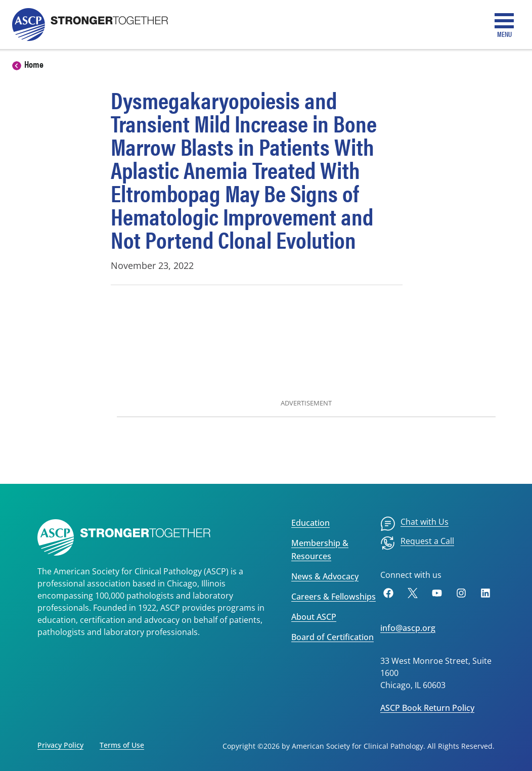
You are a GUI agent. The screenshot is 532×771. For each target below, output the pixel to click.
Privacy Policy (60, 745)
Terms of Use (122, 745)
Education (311, 523)
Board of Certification (332, 637)
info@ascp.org (408, 628)
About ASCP (314, 617)
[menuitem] (414, 524)
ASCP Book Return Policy (427, 708)
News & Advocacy (325, 576)
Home (34, 64)
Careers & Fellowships (334, 597)
